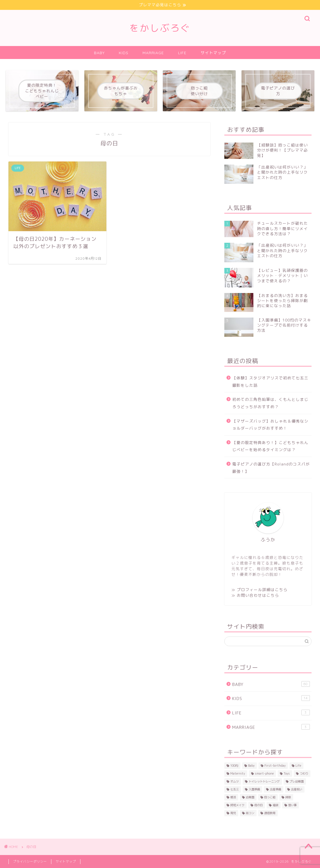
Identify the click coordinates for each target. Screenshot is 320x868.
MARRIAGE (153, 53)
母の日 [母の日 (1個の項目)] (258, 805)
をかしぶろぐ (160, 28)
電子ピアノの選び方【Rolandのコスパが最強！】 (271, 468)
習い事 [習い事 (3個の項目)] (292, 805)
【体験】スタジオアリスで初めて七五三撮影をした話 (270, 381)
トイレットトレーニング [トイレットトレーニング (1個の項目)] (264, 781)
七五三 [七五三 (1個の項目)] (234, 789)
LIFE (182, 53)
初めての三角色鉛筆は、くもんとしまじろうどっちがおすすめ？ (270, 403)
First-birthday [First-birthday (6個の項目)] (275, 766)
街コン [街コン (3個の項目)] (250, 813)
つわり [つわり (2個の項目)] (304, 773)
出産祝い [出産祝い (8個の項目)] (297, 789)
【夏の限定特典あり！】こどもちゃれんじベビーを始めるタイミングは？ (270, 446)
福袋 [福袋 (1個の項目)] (275, 805)
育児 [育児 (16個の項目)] (233, 813)
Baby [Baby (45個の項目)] (251, 766)
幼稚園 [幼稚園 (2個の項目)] (250, 797)
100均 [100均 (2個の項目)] (234, 766)
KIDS (124, 53)
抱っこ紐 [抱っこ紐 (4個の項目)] (270, 797)
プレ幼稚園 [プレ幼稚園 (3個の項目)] (297, 781)
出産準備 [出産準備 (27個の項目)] (275, 789)
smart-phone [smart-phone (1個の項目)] (264, 773)
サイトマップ (213, 53)
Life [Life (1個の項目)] (298, 766)
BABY (99, 53)
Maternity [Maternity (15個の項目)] (238, 773)
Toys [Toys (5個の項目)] (287, 773)
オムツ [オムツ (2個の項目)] (234, 781)
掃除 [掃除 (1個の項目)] (288, 797)
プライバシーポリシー (30, 862)
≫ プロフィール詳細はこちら (259, 590)
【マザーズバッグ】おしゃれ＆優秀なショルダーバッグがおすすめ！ (270, 425)
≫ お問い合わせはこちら (255, 595)
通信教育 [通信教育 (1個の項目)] (270, 813)
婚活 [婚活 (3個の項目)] (233, 797)
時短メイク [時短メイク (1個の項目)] (237, 805)
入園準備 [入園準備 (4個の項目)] (254, 789)
